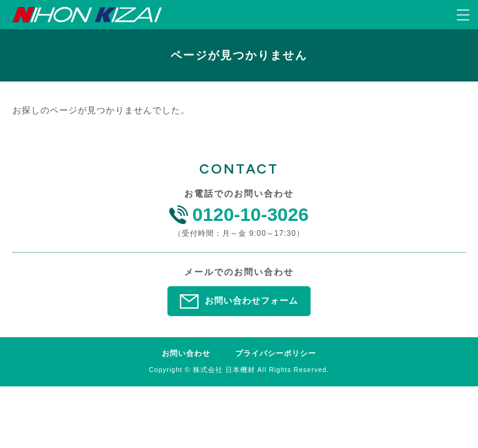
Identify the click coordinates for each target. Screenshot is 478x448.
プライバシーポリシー (276, 353)
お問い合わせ (186, 353)
